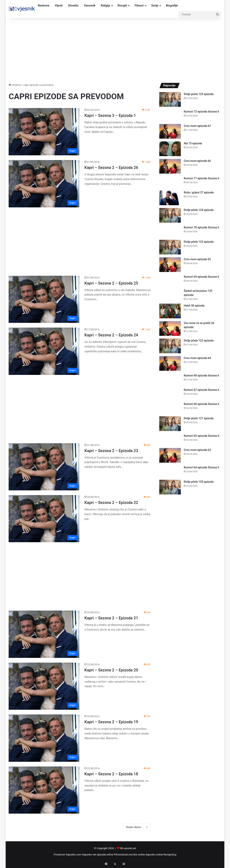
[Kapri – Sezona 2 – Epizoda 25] (44, 299)
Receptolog (170, 855)
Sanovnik (90, 5)
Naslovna (44, 5)
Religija (105, 5)
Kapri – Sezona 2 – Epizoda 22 (111, 503)
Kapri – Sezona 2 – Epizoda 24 (111, 335)
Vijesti (59, 5)
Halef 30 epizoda (194, 306)
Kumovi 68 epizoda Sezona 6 (201, 375)
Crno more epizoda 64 (197, 358)
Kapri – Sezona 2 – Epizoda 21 (111, 618)
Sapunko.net (89, 855)
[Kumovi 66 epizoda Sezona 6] (170, 408)
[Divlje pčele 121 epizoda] (170, 424)
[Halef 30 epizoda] (170, 311)
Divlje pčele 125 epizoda (199, 94)
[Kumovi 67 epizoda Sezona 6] (170, 394)
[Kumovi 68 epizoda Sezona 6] (170, 379)
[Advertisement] (115, 49)
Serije (155, 5)
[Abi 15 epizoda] (170, 149)
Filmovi (139, 5)
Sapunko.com (74, 855)
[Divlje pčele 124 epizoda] (170, 215)
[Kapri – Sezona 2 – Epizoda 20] (44, 686)
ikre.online (139, 855)
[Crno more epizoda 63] (170, 455)
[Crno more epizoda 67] (170, 131)
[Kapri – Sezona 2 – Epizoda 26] (44, 184)
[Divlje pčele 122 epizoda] (170, 346)
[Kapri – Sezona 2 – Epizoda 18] (44, 790)
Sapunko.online (154, 855)
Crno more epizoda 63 (197, 450)
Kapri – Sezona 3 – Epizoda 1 (110, 115)
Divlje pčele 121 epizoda (199, 418)
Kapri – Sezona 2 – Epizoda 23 (111, 451)
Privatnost (59, 855)
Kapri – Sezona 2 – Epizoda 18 (111, 774)
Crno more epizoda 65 (197, 259)
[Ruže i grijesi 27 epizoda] (170, 198)
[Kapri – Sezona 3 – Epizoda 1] (44, 132)
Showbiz (73, 5)
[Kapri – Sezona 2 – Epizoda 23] (44, 467)
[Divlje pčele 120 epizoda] (170, 487)
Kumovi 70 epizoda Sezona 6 (201, 227)
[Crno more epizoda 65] (170, 265)
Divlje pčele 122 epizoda (199, 341)
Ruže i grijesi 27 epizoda (199, 192)
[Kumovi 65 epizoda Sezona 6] (170, 440)
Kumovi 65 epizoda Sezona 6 (201, 436)
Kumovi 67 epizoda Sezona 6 (201, 390)
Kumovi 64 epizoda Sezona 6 (201, 467)
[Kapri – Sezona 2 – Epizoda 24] (44, 351)
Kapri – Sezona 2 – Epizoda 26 (111, 168)
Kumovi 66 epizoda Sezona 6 (201, 404)
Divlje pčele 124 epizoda (199, 210)
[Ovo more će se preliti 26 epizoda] (170, 328)
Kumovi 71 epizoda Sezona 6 (201, 178)
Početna (15, 85)
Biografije (172, 5)
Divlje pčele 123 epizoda (199, 242)
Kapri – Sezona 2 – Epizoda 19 (111, 722)
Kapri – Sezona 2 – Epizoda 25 (111, 283)
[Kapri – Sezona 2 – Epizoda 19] (44, 738)
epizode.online (105, 855)
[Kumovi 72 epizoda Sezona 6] (170, 115)
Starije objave (137, 827)
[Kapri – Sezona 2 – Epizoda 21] (44, 634)
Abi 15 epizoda (193, 143)
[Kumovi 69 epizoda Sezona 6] (170, 281)
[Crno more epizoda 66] (170, 166)
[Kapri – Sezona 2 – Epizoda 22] (44, 519)
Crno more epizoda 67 (197, 126)
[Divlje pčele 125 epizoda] (170, 99)
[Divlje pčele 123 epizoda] (170, 247)
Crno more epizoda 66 (197, 161)
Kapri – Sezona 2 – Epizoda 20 (111, 670)
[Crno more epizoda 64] (170, 363)
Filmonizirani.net (123, 855)
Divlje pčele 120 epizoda (199, 482)
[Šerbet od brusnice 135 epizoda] (170, 295)
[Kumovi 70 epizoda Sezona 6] (170, 231)
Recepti (122, 5)
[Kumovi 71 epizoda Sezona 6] (170, 182)
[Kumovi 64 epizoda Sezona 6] (170, 471)
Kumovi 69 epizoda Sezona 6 (201, 277)
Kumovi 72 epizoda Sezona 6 (201, 112)
